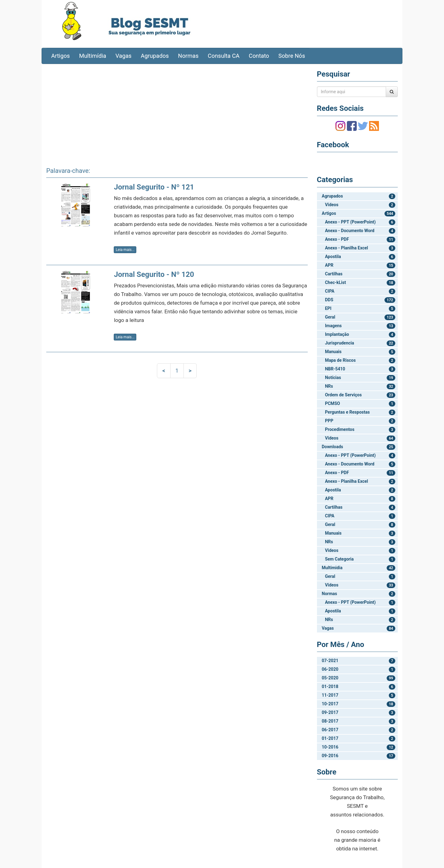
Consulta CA (224, 56)
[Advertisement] (177, 113)
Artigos (60, 56)
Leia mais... (125, 250)
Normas (188, 56)
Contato (259, 56)
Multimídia (92, 56)
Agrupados (155, 56)
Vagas (124, 56)
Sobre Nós (292, 56)
